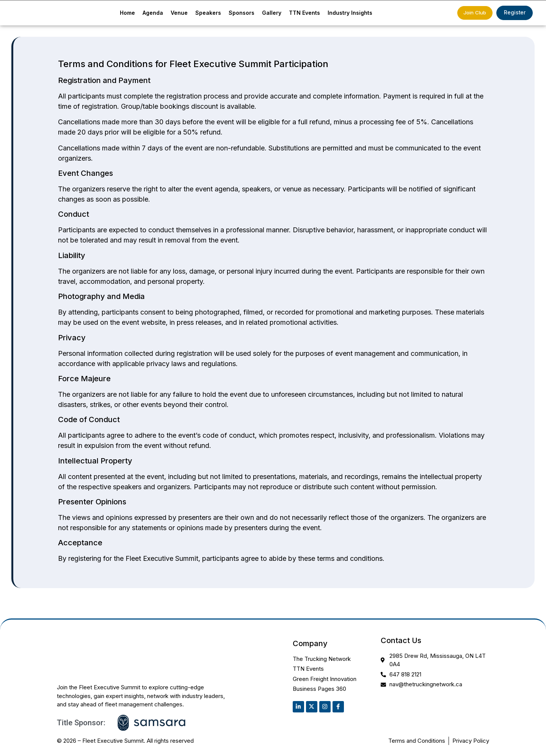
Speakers (208, 13)
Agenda (153, 13)
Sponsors (242, 13)
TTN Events (304, 13)
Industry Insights (350, 13)
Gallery (272, 13)
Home (127, 13)
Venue (179, 13)
